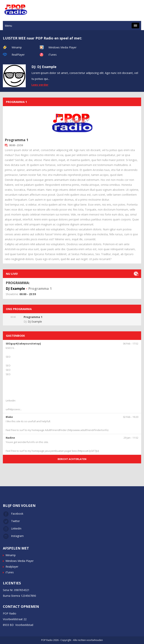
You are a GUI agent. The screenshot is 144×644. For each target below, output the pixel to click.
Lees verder (40, 85)
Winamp (17, 47)
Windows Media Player (62, 47)
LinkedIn (12, 528)
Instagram (13, 536)
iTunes (53, 55)
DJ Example (15, 288)
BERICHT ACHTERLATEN (72, 459)
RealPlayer (18, 55)
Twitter (11, 521)
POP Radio (47, 640)
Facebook (13, 514)
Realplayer (12, 567)
